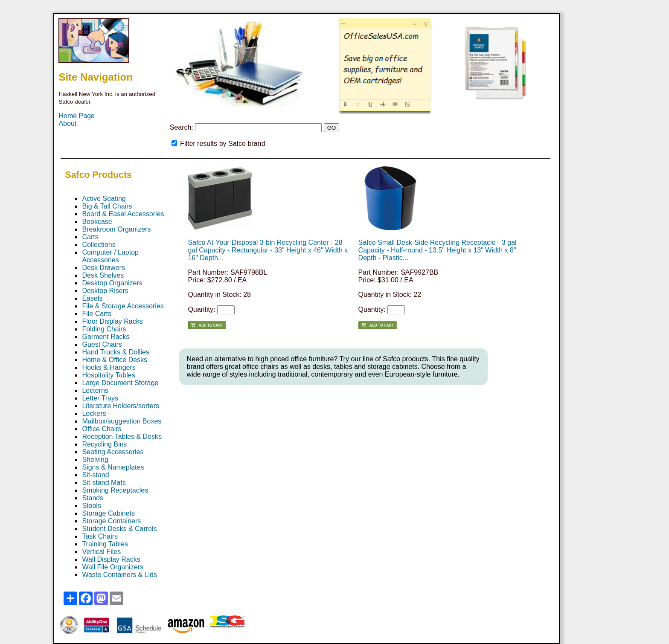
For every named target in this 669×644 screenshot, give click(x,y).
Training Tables (105, 544)
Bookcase (97, 222)
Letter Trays (100, 398)
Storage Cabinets (108, 513)
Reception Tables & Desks (122, 437)
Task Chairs (100, 536)
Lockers (94, 413)
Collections (99, 245)
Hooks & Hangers (109, 367)
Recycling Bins (104, 444)
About (67, 123)
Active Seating (104, 199)
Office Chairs (102, 429)
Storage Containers (111, 521)
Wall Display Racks (111, 559)
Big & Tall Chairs (107, 206)
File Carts (96, 314)
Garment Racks (106, 337)
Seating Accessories (113, 452)
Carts (90, 237)
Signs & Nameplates (113, 467)
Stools (91, 506)
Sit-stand (95, 475)
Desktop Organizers (112, 283)
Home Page (77, 116)
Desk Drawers (103, 268)
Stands (93, 498)
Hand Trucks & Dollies (115, 352)
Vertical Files (101, 552)
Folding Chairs (104, 329)
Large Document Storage (120, 383)
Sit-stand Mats (104, 483)
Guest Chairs (102, 344)
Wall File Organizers (112, 567)
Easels (92, 298)
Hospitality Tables (108, 375)
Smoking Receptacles (115, 490)
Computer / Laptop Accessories (110, 256)
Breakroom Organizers (116, 229)
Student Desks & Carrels (119, 529)
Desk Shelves (103, 275)
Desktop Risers (105, 291)
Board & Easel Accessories (123, 214)
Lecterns (95, 390)
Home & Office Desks (115, 360)
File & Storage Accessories (123, 306)
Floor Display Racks (112, 321)
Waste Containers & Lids (119, 575)
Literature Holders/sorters (121, 406)
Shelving (95, 460)
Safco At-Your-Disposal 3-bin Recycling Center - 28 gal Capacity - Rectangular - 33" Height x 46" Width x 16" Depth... (268, 250)
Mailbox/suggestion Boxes (122, 421)
